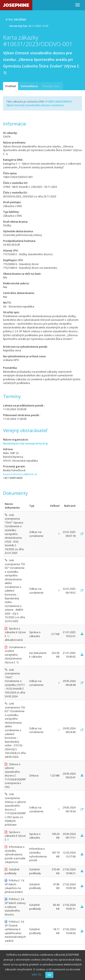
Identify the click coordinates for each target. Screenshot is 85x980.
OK (49, 975)
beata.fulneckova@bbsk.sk (20, 474)
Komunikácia (29, 86)
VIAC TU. (37, 974)
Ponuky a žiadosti (53, 86)
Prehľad (11, 86)
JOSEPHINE (16, 5)
